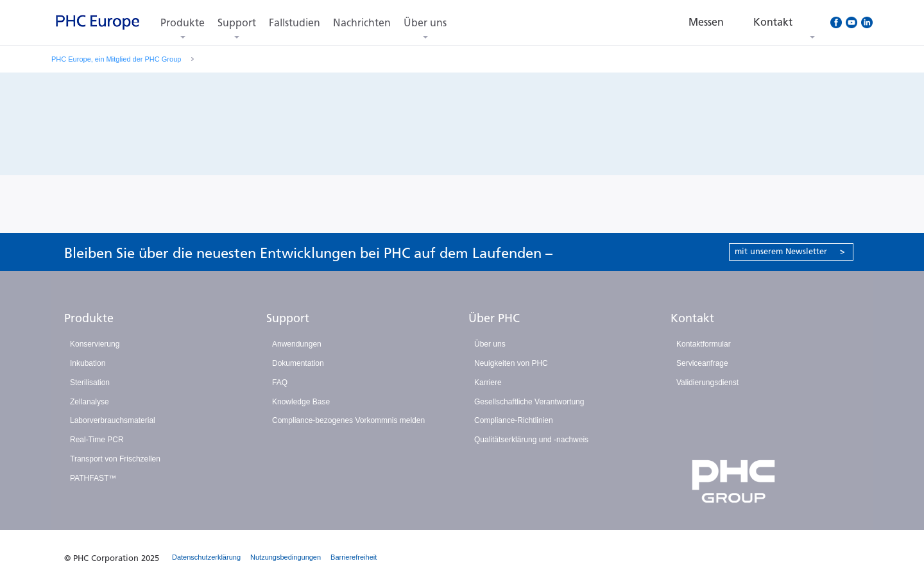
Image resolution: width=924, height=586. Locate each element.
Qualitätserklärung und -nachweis (531, 440)
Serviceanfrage (702, 363)
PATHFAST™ (93, 478)
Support (237, 23)
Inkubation (88, 363)
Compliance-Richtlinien (514, 420)
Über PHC (494, 318)
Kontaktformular (704, 344)
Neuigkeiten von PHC (511, 363)
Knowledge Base (301, 402)
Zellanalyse (90, 402)
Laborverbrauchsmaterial (113, 420)
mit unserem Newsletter (790, 251)
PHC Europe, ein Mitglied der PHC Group (116, 59)
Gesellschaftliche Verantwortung (529, 402)
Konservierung (95, 344)
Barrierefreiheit (354, 557)
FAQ (280, 383)
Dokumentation (298, 363)
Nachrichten (362, 23)
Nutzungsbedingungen (286, 557)
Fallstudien (295, 23)
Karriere (488, 383)
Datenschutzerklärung (206, 557)
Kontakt (692, 318)
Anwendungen (297, 344)
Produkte (183, 23)
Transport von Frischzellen (115, 459)
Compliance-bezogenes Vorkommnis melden (348, 420)
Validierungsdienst (707, 383)
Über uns (425, 23)
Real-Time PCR (97, 440)
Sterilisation (90, 383)
